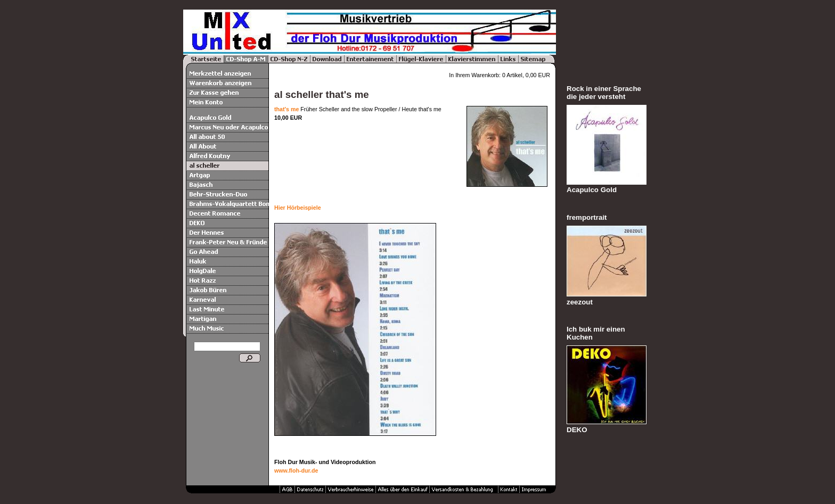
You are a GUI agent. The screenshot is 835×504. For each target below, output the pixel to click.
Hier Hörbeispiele (298, 208)
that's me (286, 109)
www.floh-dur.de (296, 470)
